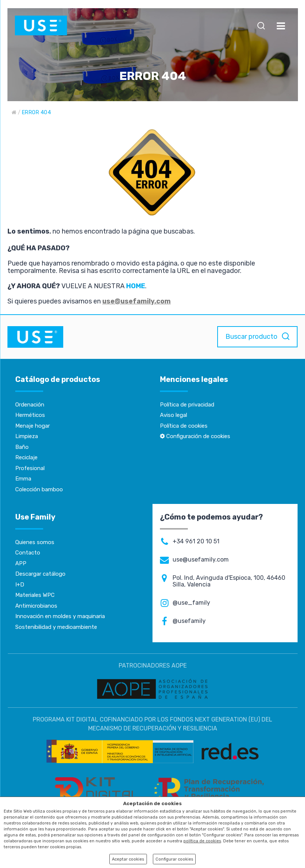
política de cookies (202, 841)
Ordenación (30, 405)
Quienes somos (35, 542)
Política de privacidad (187, 405)
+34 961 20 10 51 (196, 541)
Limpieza (27, 436)
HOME (136, 286)
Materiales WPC (35, 595)
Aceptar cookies (128, 859)
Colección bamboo (39, 489)
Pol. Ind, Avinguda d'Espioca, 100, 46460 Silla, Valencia (229, 581)
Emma (23, 479)
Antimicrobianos (36, 606)
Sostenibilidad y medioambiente (56, 627)
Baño (22, 447)
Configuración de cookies (195, 436)
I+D (20, 585)
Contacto (28, 553)
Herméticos (30, 415)
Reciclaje (26, 457)
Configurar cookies (174, 859)
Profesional (30, 468)
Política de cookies (184, 426)
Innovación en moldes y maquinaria (60, 616)
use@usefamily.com (137, 301)
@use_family (191, 603)
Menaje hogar (33, 426)
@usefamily (189, 621)
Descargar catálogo (40, 574)
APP (21, 563)
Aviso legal (174, 415)
